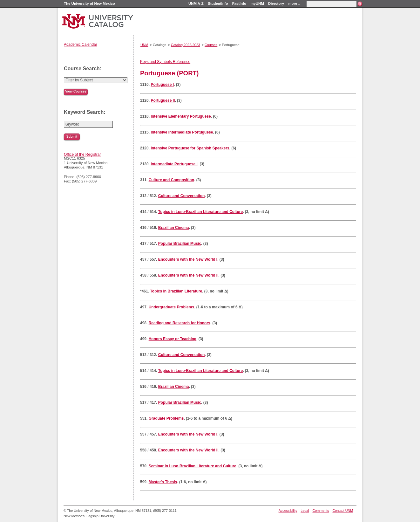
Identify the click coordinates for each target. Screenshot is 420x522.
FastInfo (239, 3)
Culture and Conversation (182, 196)
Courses (211, 45)
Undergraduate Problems (171, 307)
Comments (321, 511)
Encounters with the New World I (188, 259)
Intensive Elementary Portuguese (181, 116)
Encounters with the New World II (188, 275)
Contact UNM (343, 511)
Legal (305, 511)
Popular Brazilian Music (180, 244)
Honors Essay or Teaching (173, 339)
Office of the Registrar (82, 155)
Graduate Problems (166, 418)
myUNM (257, 3)
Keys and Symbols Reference (165, 62)
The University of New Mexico (89, 3)
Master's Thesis (163, 482)
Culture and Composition (171, 180)
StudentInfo (218, 3)
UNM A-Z (196, 3)
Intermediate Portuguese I (174, 164)
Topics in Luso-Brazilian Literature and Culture (200, 212)
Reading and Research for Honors (180, 323)
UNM (144, 45)
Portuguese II (163, 100)
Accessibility (288, 511)
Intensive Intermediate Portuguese (182, 132)
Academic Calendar (81, 45)
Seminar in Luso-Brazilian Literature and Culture (193, 466)
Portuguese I (162, 85)
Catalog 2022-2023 (186, 45)
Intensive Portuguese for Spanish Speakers (190, 148)
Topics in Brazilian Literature (176, 291)
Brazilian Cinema (174, 228)
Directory (276, 3)
